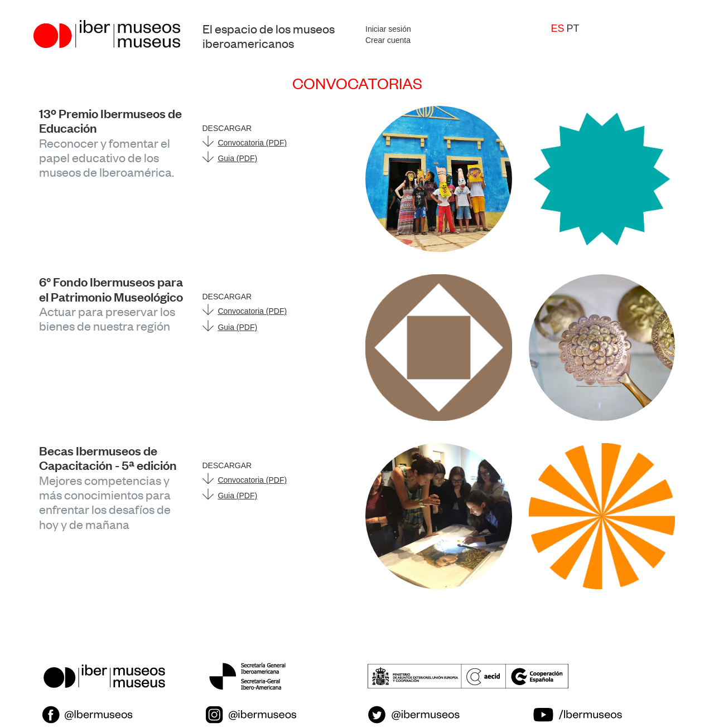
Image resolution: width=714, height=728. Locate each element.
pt (573, 28)
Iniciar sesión (388, 29)
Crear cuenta (388, 40)
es (558, 28)
